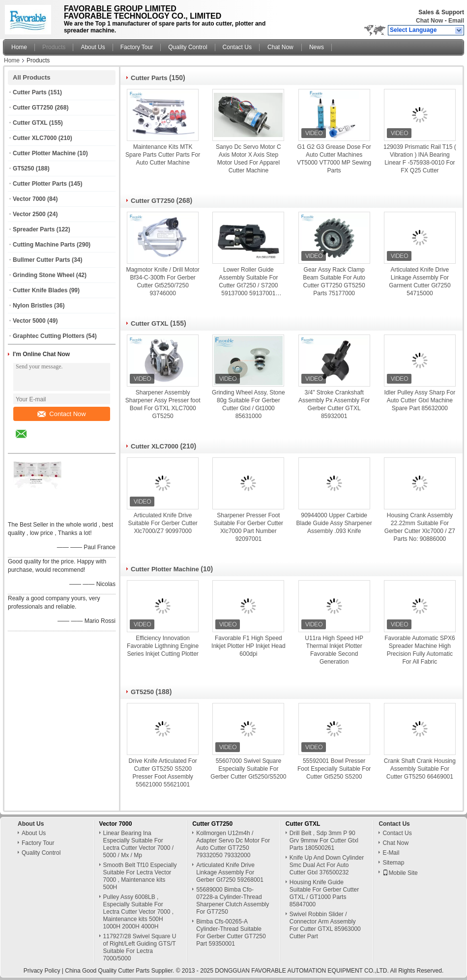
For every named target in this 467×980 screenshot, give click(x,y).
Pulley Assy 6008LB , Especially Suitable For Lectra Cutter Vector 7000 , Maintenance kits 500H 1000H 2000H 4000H (138, 912)
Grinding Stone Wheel (44, 275)
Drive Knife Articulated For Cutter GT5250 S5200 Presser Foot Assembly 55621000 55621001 (162, 773)
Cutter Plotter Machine (44, 153)
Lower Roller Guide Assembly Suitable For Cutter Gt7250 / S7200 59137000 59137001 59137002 (248, 282)
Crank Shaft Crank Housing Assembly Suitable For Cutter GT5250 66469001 (420, 769)
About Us (93, 47)
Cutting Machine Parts (44, 245)
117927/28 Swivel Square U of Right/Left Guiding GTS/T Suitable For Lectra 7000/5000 (140, 947)
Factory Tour (137, 47)
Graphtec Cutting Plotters (49, 336)
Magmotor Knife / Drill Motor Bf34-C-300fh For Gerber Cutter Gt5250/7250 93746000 (162, 281)
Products (54, 47)
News (317, 47)
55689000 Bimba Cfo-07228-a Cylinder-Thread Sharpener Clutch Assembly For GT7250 (233, 901)
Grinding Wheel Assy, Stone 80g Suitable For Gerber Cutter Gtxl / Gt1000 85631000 (248, 404)
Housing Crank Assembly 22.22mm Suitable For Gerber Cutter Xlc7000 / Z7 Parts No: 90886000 (420, 527)
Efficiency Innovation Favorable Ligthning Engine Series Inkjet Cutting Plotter (163, 646)
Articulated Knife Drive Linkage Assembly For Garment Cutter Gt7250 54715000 (420, 281)
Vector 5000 (29, 321)
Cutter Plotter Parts (40, 184)
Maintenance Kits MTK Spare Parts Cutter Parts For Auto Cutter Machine (163, 155)
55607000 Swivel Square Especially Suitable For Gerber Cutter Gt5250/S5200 (248, 769)
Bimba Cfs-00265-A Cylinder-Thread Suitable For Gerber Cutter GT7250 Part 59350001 (231, 933)
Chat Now (429, 21)
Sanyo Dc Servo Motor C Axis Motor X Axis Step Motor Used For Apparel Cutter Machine (248, 159)
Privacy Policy (42, 971)
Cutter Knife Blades (40, 290)
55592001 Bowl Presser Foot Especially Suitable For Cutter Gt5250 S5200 (334, 769)
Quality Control (188, 47)
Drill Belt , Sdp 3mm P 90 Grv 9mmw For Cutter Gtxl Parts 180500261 (324, 840)
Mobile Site (400, 873)
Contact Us (237, 47)
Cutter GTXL (30, 123)
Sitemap (393, 863)
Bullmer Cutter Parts (42, 260)
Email (456, 21)
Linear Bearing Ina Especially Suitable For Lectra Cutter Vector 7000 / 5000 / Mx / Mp (138, 844)
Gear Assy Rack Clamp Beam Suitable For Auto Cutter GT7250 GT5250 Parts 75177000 (334, 281)
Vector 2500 (29, 214)
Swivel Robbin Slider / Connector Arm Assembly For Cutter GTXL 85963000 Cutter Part (325, 925)
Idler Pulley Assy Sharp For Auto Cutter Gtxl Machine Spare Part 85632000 (420, 400)
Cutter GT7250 (33, 108)
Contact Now (61, 414)
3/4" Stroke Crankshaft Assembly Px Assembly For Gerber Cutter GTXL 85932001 (334, 404)
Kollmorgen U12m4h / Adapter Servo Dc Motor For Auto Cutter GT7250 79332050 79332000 (233, 844)
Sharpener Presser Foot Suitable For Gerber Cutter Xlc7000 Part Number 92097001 (248, 527)
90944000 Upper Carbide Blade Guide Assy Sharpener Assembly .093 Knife (334, 523)
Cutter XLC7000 (35, 138)
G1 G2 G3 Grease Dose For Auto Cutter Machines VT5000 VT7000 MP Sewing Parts (334, 159)
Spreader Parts (34, 229)
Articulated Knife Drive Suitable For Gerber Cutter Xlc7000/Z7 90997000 (162, 523)
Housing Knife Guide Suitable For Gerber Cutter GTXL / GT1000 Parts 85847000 (324, 893)
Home (19, 47)
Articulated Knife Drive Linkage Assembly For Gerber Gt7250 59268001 (230, 872)
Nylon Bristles (33, 306)
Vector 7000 (29, 199)
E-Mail (391, 853)
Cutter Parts (30, 92)
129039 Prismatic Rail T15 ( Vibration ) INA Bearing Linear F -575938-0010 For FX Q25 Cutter (420, 159)
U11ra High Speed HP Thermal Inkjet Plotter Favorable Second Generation (334, 650)
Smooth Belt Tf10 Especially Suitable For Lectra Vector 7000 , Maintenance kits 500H (140, 876)
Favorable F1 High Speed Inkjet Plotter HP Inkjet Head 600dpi (248, 646)
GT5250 (23, 168)
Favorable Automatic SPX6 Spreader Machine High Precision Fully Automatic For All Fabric (420, 650)
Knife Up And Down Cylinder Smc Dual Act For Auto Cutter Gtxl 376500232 (327, 865)
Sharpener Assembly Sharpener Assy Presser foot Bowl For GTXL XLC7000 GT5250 (163, 404)
